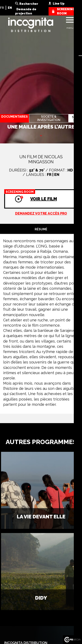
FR (2, 8)
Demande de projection (26, 11)
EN (10, 8)
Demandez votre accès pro (41, 213)
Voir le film (31, 195)
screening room (66, 11)
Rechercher (29, 4)
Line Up (59, 4)
